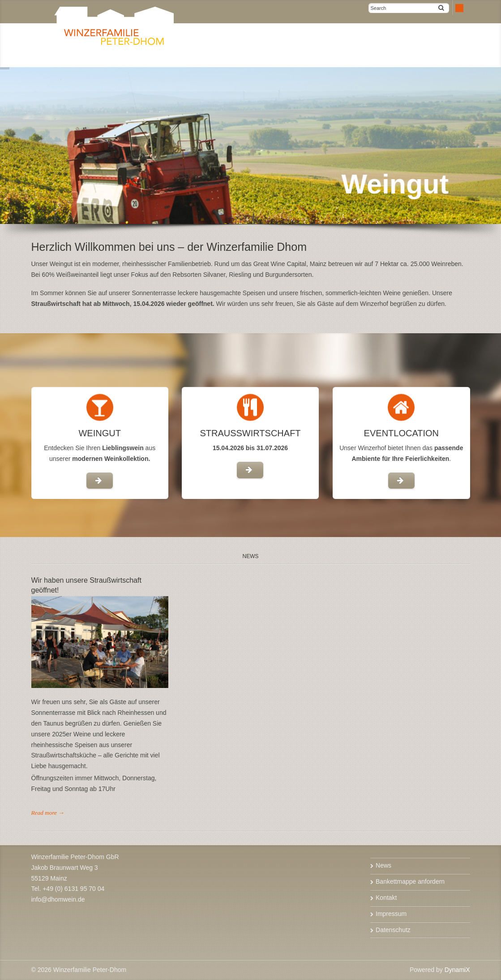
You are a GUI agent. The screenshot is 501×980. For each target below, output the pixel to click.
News (383, 865)
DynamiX (457, 970)
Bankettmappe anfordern (410, 881)
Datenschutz (393, 930)
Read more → (48, 813)
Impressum (391, 914)
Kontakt (386, 898)
